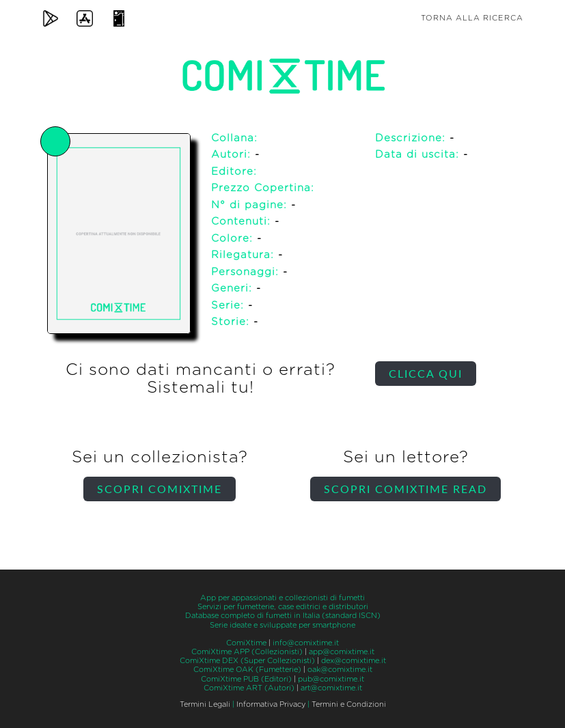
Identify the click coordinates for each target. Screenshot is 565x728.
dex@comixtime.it (354, 661)
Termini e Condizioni (349, 704)
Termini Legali (205, 704)
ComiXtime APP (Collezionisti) (247, 652)
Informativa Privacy (271, 704)
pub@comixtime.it (331, 679)
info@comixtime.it (306, 643)
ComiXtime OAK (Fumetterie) (247, 670)
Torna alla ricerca (472, 18)
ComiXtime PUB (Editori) (246, 679)
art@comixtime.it (331, 688)
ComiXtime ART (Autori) (249, 688)
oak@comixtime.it (340, 670)
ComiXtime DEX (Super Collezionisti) (247, 661)
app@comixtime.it (342, 652)
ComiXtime (246, 643)
